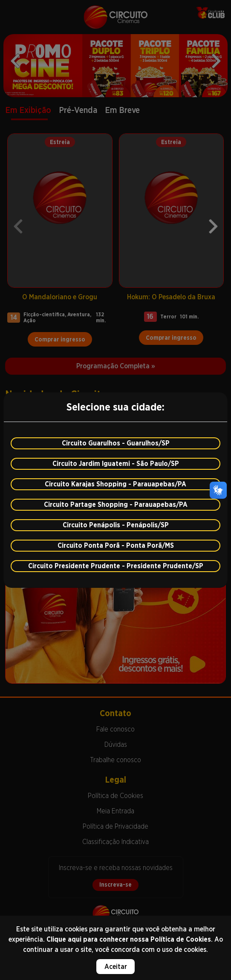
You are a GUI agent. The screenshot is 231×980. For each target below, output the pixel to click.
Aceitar (116, 967)
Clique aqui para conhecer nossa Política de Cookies (129, 939)
